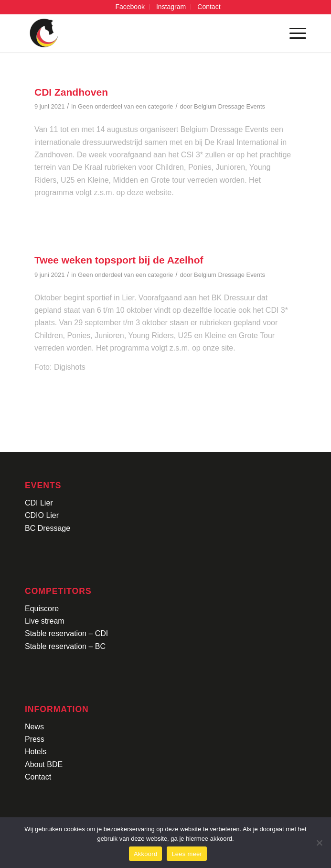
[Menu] (293, 33)
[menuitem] (130, 7)
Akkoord (145, 854)
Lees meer (187, 854)
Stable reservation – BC (65, 646)
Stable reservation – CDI (66, 633)
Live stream (45, 621)
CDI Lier (39, 503)
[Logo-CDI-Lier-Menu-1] (137, 33)
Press (35, 739)
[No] (319, 843)
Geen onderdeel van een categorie (125, 106)
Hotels (36, 752)
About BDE (44, 764)
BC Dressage (48, 528)
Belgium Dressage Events (230, 106)
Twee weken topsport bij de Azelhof (119, 260)
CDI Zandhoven (71, 92)
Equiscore (42, 609)
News (34, 727)
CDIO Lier (42, 515)
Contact (38, 777)
